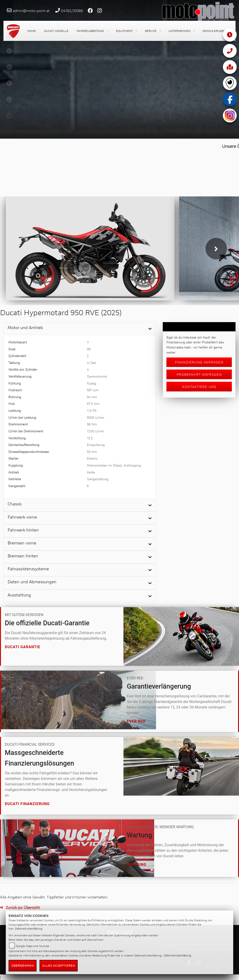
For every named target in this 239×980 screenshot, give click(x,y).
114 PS (92, 411)
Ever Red (136, 721)
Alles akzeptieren (59, 966)
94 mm (92, 397)
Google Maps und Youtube (33, 946)
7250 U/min (95, 431)
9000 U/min (96, 417)
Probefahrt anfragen (199, 374)
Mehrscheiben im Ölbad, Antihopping (114, 465)
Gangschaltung (98, 479)
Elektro (92, 458)
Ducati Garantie (23, 647)
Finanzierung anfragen (199, 362)
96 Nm (92, 424)
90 (89, 349)
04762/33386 (72, 11)
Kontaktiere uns (199, 387)
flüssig (92, 383)
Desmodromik (97, 376)
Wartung (137, 865)
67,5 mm (93, 404)
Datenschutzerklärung (29, 929)
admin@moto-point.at (31, 11)
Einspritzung (96, 445)
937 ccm (93, 390)
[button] (92, 31)
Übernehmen (23, 966)
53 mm (92, 452)
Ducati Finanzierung (27, 804)
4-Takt (92, 363)
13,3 (90, 438)
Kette (91, 472)
